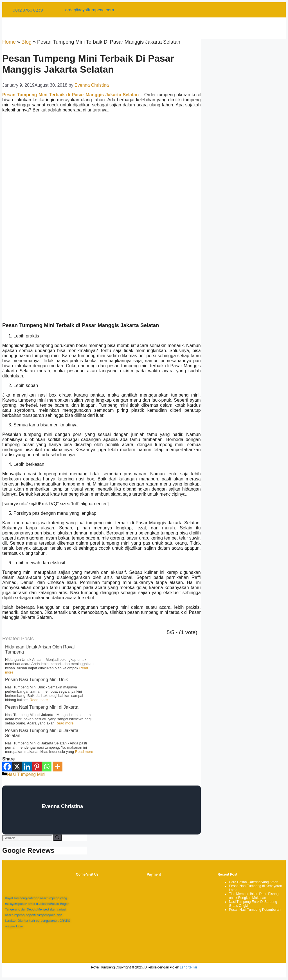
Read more (39, 700)
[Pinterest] (37, 767)
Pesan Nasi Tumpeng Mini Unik (36, 680)
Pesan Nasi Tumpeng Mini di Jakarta (42, 707)
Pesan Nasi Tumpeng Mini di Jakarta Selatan (42, 733)
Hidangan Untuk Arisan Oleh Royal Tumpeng (40, 649)
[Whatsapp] (47, 767)
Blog (26, 42)
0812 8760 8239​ (28, 10)
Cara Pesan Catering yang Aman (254, 882)
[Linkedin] (27, 767)
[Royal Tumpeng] (105, 915)
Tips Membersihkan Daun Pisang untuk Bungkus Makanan (254, 896)
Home (9, 42)
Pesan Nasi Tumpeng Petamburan (255, 910)
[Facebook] (7, 767)
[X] (17, 767)
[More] (58, 767)
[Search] (57, 838)
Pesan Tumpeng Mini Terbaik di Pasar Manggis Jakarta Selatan (70, 95)
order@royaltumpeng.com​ (90, 10)
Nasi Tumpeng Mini (26, 774)
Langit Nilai (188, 967)
